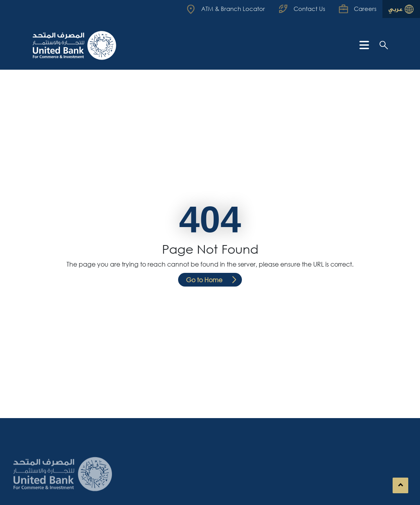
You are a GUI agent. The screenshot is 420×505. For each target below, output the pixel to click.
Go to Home (204, 280)
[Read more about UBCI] (226, 9)
